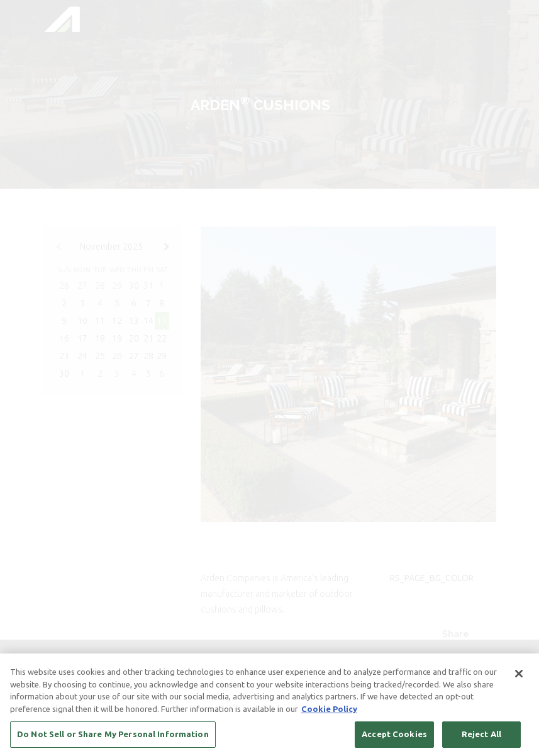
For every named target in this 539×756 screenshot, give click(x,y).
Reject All (481, 735)
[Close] (519, 675)
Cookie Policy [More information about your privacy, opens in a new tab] (329, 709)
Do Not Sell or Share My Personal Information (113, 735)
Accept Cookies (394, 735)
